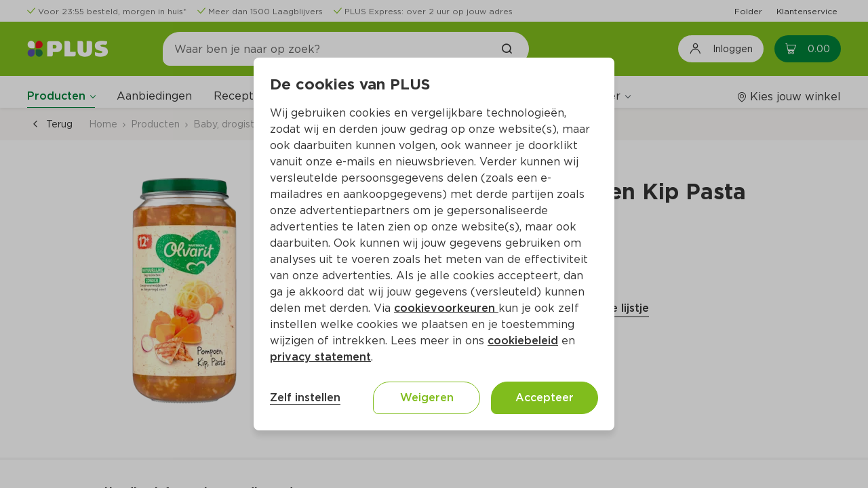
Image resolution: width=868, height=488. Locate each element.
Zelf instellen (305, 398)
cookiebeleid (523, 341)
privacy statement (320, 357)
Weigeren (427, 398)
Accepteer (545, 398)
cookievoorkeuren (446, 308)
